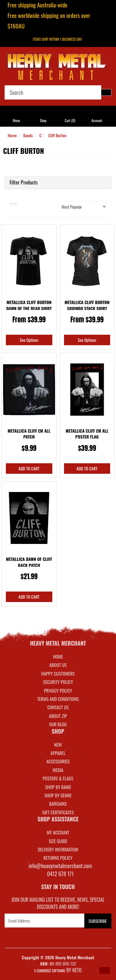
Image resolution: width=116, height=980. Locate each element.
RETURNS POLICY (58, 858)
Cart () (70, 120)
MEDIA (58, 770)
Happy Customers (58, 673)
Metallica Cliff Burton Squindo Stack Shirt (87, 305)
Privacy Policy (58, 690)
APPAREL (58, 753)
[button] (105, 970)
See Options (29, 340)
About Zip (58, 716)
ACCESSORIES (58, 761)
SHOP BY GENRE (58, 795)
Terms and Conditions (58, 699)
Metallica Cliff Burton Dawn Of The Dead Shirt (29, 305)
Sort (49, 204)
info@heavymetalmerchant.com (60, 866)
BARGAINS (58, 804)
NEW (58, 745)
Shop (43, 120)
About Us (58, 665)
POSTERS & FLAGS (58, 778)
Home (12, 135)
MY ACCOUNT (58, 832)
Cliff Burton (57, 135)
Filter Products (24, 183)
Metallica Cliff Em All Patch (29, 434)
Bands (28, 135)
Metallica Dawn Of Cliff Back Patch (29, 562)
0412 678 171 (60, 874)
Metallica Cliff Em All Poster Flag (87, 434)
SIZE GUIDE (58, 841)
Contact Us (58, 707)
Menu (16, 120)
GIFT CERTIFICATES (58, 812)
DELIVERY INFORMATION (58, 849)
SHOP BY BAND (58, 787)
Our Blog (58, 724)
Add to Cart (29, 468)
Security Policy (58, 682)
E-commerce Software (50, 971)
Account (97, 120)
